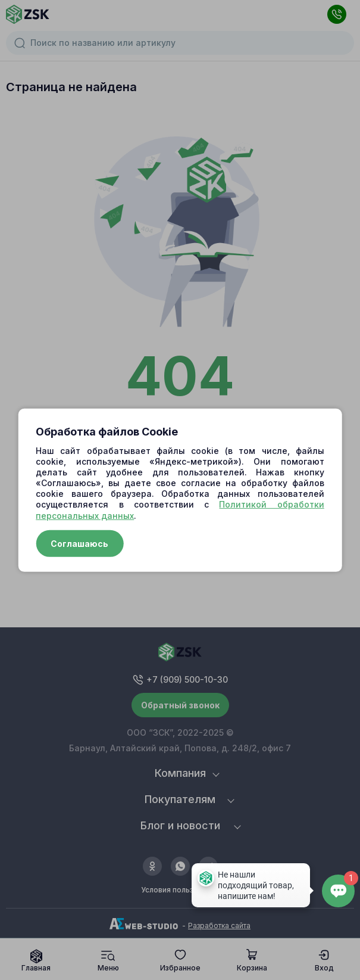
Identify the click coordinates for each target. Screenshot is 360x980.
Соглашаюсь (79, 544)
